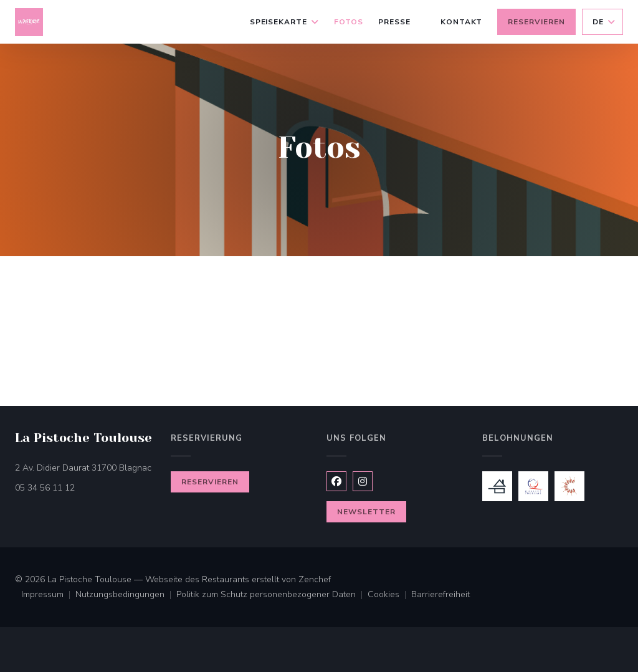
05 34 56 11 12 (45, 488)
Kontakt (462, 22)
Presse (394, 22)
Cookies (389, 595)
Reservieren (536, 22)
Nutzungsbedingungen (126, 595)
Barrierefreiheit (440, 595)
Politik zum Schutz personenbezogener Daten (272, 595)
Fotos (349, 22)
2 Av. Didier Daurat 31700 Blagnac (85, 467)
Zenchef (315, 579)
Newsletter (366, 512)
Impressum (48, 595)
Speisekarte (285, 22)
